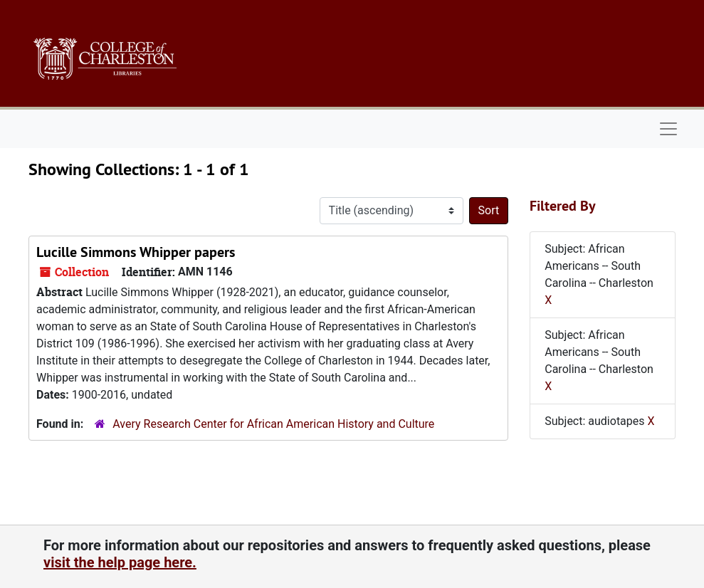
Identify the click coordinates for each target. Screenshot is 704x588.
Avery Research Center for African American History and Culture (273, 424)
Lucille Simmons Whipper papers (136, 252)
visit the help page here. (120, 562)
